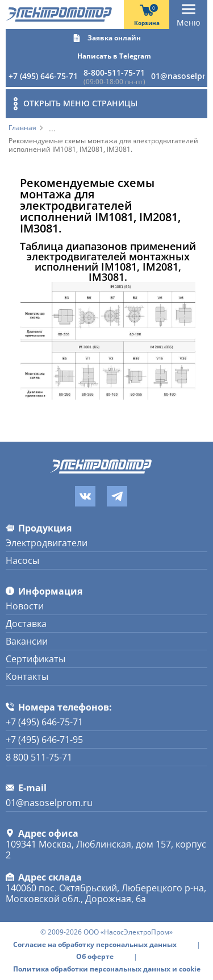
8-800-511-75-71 (114, 72)
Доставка (26, 624)
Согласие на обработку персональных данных (95, 945)
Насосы (22, 560)
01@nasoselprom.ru (49, 803)
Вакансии (27, 641)
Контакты (27, 676)
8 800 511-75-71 (39, 757)
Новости (25, 606)
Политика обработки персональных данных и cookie (107, 969)
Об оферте (95, 957)
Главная (22, 128)
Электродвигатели (47, 543)
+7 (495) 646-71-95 (44, 740)
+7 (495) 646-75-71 (43, 76)
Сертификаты (35, 659)
